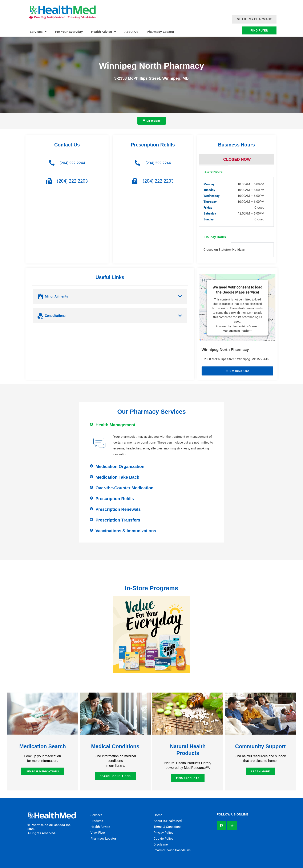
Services (38, 32)
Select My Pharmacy (254, 19)
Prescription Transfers (118, 520)
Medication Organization (120, 466)
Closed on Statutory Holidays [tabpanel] (224, 250)
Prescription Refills (115, 499)
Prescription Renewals (118, 509)
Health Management (115, 425)
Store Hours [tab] (214, 172)
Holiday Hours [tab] (215, 237)
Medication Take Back (117, 477)
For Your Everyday (69, 32)
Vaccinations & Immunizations (126, 531)
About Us (131, 32)
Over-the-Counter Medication (125, 488)
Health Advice (104, 32)
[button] (152, 425)
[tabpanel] (237, 202)
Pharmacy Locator (161, 32)
